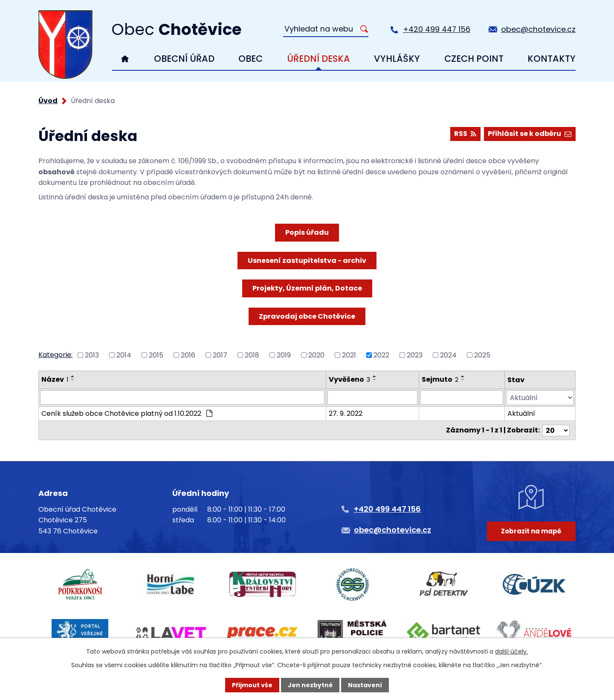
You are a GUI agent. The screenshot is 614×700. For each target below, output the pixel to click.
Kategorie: (55, 355)
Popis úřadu (307, 232)
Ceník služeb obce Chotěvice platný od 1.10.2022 (127, 413)
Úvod (125, 59)
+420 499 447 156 (437, 29)
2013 (92, 355)
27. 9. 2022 (346, 413)
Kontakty (552, 59)
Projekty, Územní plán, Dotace (307, 288)
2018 (252, 355)
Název (55, 379)
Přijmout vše (252, 685)
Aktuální (521, 413)
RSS (465, 134)
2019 (284, 355)
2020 (316, 355)
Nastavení (365, 685)
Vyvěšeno (349, 379)
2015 (156, 355)
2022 (381, 355)
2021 (349, 355)
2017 (220, 355)
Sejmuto (440, 379)
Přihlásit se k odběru (530, 134)
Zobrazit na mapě (531, 531)
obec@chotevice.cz (538, 29)
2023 (415, 355)
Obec (251, 59)
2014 (124, 355)
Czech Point (474, 59)
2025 (482, 355)
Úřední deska (319, 59)
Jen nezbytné (310, 685)
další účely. (511, 651)
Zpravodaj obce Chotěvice (307, 316)
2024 (448, 355)
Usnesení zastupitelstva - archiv (307, 261)
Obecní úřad (184, 59)
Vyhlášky (397, 59)
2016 (188, 355)
